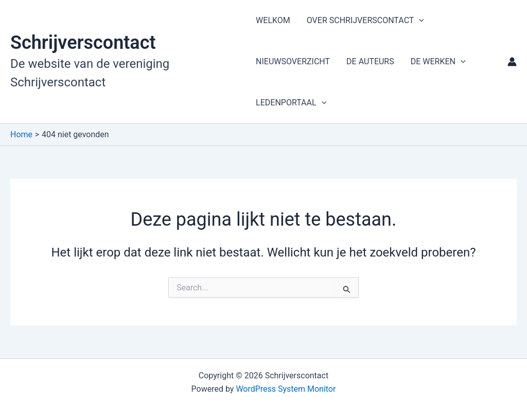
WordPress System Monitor (286, 389)
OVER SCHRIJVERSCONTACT (365, 21)
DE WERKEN (438, 62)
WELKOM (273, 20)
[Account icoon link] (512, 62)
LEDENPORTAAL (291, 103)
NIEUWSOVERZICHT (293, 61)
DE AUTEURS (370, 61)
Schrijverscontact (83, 43)
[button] (419, 21)
